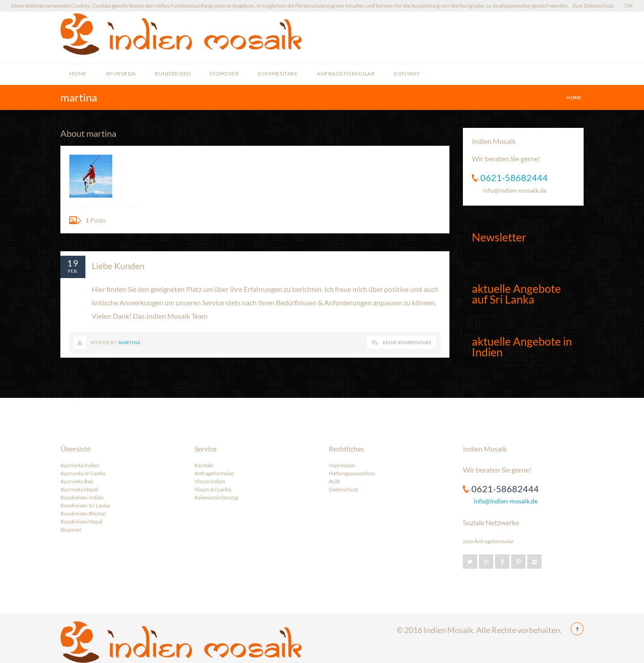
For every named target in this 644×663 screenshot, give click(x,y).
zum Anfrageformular (488, 541)
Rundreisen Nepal (81, 522)
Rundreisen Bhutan (83, 513)
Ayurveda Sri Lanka (83, 473)
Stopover (225, 74)
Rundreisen (173, 74)
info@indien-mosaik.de (515, 190)
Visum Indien (210, 481)
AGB (334, 481)
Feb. (73, 271)
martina (129, 342)
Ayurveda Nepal (79, 489)
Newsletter (499, 237)
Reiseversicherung (216, 497)
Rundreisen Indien (82, 497)
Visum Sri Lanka (213, 489)
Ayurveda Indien (80, 465)
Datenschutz (344, 489)
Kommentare (278, 74)
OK (629, 6)
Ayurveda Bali (77, 481)
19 (73, 263)
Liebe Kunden (118, 266)
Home (78, 74)
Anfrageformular (346, 74)
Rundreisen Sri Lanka (85, 505)
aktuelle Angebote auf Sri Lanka (516, 294)
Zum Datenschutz (593, 6)
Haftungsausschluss (352, 473)
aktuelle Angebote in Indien (522, 346)
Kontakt (407, 74)
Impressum (342, 465)
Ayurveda (121, 74)
